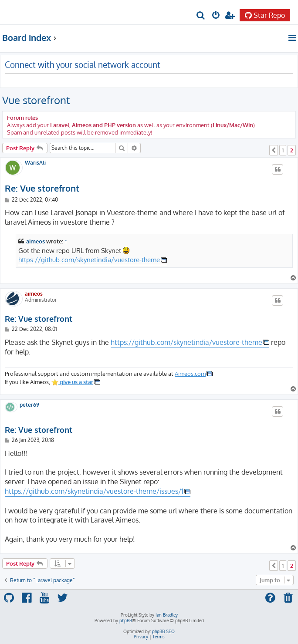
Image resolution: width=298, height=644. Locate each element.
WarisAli (35, 163)
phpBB (126, 620)
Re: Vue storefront (42, 188)
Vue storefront (36, 100)
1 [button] (283, 150)
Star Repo (265, 15)
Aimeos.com (190, 373)
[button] (274, 150)
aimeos (36, 241)
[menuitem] (201, 16)
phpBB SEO (163, 631)
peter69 (29, 405)
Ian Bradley (167, 615)
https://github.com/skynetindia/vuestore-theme (89, 260)
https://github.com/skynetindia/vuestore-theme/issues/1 (94, 491)
